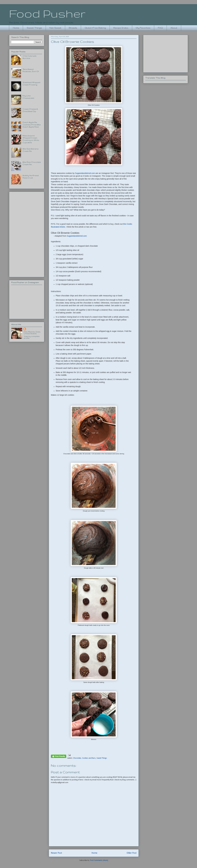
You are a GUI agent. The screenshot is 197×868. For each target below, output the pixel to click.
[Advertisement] (27, 234)
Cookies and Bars (89, 758)
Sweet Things (34, 28)
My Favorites (143, 28)
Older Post (132, 853)
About (174, 28)
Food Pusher (47, 13)
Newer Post (56, 853)
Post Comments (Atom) (99, 860)
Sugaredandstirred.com (85, 173)
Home (16, 28)
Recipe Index (121, 28)
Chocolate (77, 758)
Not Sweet (55, 28)
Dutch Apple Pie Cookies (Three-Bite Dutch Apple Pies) (32, 125)
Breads (73, 28)
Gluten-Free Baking (95, 28)
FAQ (160, 28)
